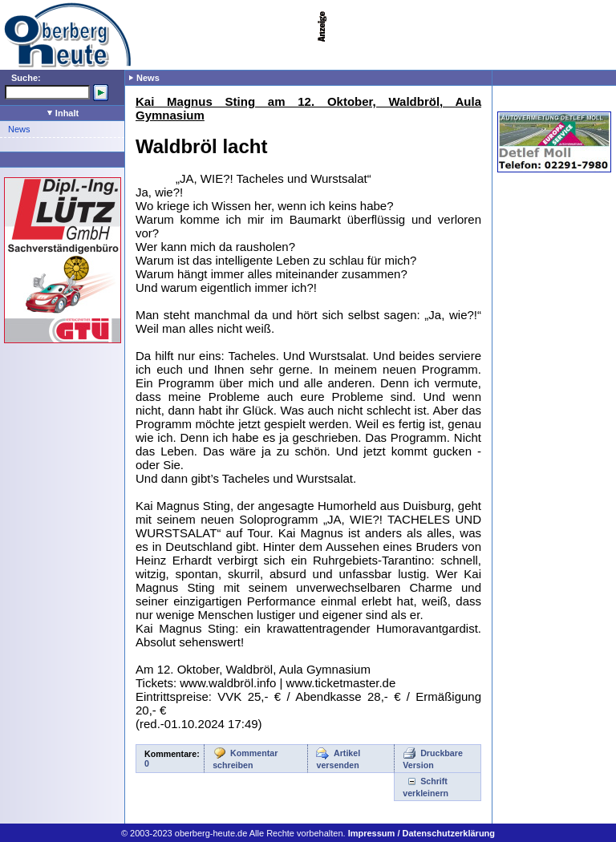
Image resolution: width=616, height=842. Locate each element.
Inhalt (63, 113)
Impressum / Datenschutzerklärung (421, 833)
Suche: (26, 78)
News (19, 129)
